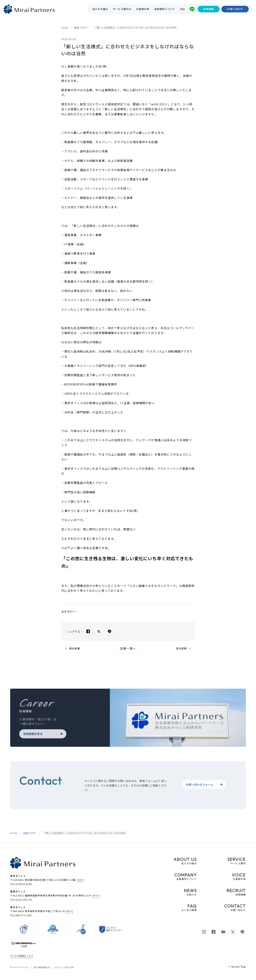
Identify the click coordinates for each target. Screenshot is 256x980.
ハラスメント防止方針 (64, 967)
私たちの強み (100, 9)
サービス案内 (121, 9)
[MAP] (80, 880)
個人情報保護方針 (42, 967)
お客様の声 (143, 9)
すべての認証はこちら (22, 956)
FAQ (182, 9)
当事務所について (165, 9)
